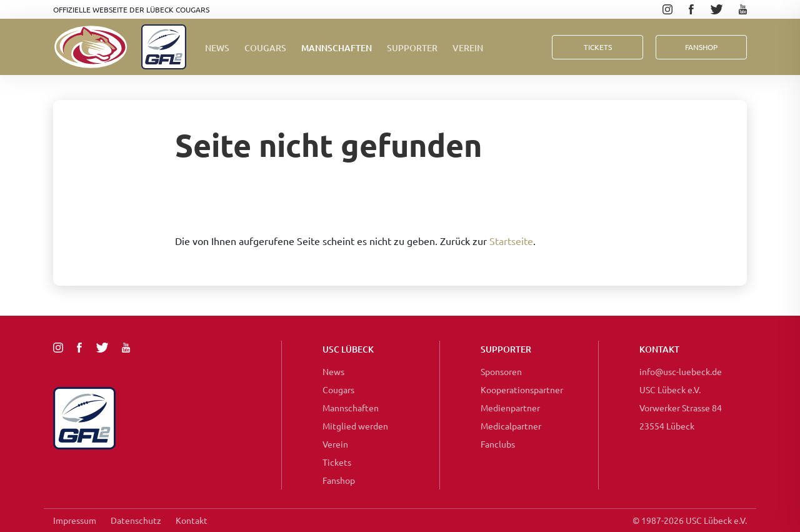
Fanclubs (498, 444)
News (217, 48)
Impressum (75, 520)
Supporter (412, 48)
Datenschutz (136, 520)
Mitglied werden (355, 426)
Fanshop (339, 480)
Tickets (598, 47)
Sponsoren (501, 371)
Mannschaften (337, 48)
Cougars (265, 48)
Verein (468, 48)
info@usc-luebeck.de (681, 371)
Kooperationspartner (522, 389)
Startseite (511, 241)
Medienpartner (510, 408)
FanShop (701, 47)
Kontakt (192, 520)
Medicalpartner (511, 426)
